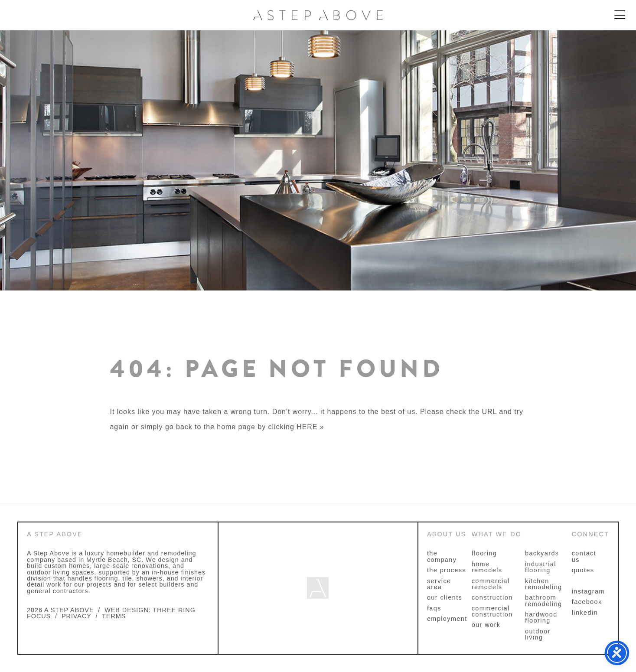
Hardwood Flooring (541, 617)
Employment (447, 619)
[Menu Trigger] (620, 15)
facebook (587, 602)
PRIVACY (77, 616)
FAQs (434, 608)
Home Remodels (487, 567)
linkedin (585, 613)
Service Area (439, 584)
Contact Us (584, 556)
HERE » (310, 427)
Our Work (486, 625)
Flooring (484, 553)
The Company (442, 556)
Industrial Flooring (541, 567)
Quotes (583, 570)
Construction (492, 597)
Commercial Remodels (491, 584)
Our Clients (445, 597)
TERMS (114, 616)
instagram (588, 591)
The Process (447, 570)
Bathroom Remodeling (544, 600)
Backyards (542, 553)
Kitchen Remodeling (544, 584)
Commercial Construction (492, 611)
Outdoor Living (538, 634)
